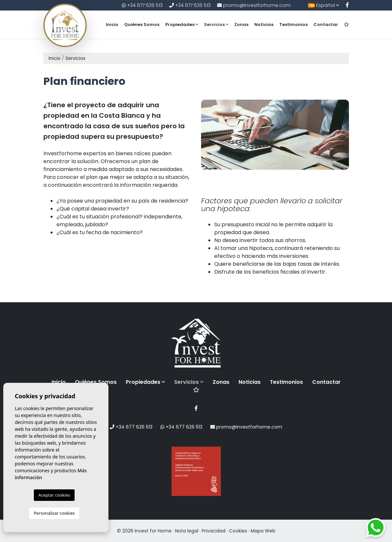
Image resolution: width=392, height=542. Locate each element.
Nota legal (187, 531)
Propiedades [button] (182, 25)
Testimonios (293, 25)
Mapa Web (263, 531)
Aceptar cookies (54, 495)
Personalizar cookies (54, 513)
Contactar (326, 25)
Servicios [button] (216, 25)
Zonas (241, 25)
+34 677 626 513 (142, 5)
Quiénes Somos (142, 25)
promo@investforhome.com (254, 5)
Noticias (264, 25)
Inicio (112, 25)
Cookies (238, 531)
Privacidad (214, 531)
